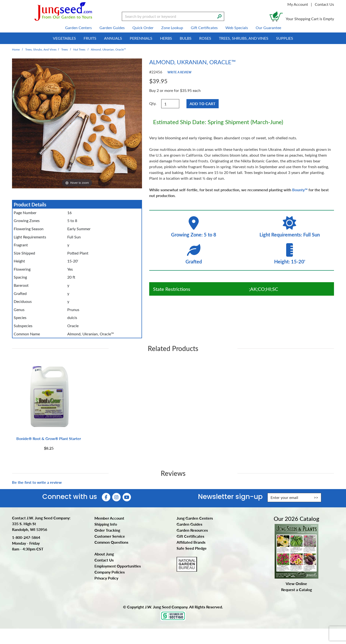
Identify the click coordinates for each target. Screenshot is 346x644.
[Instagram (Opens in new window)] (116, 497)
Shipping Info (106, 524)
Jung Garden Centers (195, 518)
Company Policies (110, 572)
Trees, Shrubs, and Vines (41, 49)
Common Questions (111, 542)
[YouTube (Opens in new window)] (127, 497)
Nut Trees (79, 49)
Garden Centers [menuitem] (78, 28)
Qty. (153, 103)
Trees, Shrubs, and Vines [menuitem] (244, 38)
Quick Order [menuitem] (143, 28)
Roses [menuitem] (205, 38)
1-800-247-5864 (26, 537)
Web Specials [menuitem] (237, 28)
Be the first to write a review (37, 482)
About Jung (104, 554)
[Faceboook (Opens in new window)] (106, 497)
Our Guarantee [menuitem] (268, 28)
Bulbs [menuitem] (186, 38)
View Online (296, 583)
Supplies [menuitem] (285, 38)
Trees (65, 49)
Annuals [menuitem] (113, 38)
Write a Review (179, 72)
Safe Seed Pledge (192, 548)
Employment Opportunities (118, 566)
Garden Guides (189, 524)
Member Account (109, 518)
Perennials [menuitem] (141, 38)
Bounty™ (300, 190)
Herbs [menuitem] (166, 38)
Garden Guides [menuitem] (112, 28)
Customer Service (110, 536)
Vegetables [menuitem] (64, 38)
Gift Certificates (190, 536)
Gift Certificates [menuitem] (204, 28)
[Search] (219, 16)
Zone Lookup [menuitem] (172, 28)
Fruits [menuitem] (90, 38)
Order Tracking (107, 530)
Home (16, 49)
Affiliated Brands (191, 542)
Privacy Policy (106, 578)
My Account (298, 4)
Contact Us (324, 4)
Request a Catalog (297, 590)
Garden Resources (192, 530)
